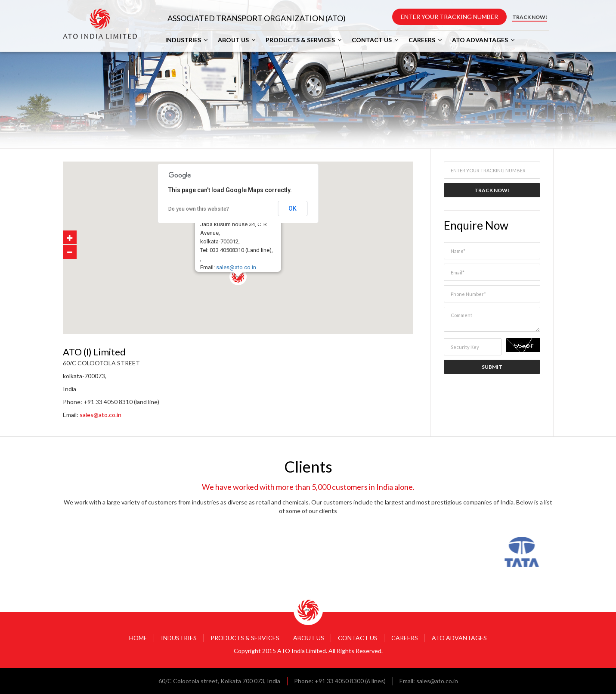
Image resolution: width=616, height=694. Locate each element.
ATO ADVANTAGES (480, 40)
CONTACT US (372, 40)
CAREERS (422, 40)
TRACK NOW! (530, 17)
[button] (257, 296)
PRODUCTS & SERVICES (300, 40)
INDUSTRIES (183, 40)
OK (293, 209)
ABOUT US (233, 40)
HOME (138, 638)
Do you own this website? (199, 209)
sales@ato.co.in (236, 267)
